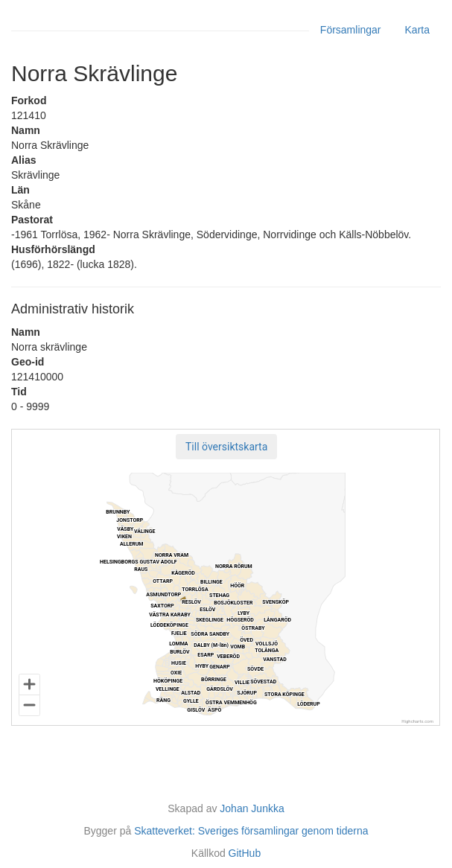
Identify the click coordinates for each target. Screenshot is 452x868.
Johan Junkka (252, 808)
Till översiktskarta (226, 447)
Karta (417, 30)
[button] (226, 447)
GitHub (245, 853)
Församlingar (351, 30)
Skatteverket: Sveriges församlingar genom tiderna (251, 831)
